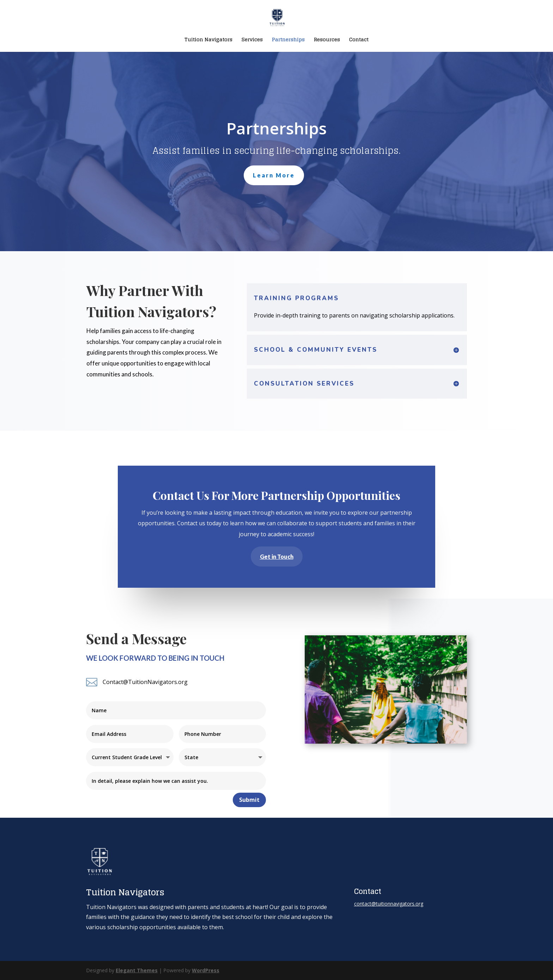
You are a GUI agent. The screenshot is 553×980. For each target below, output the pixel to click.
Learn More (274, 175)
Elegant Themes (137, 970)
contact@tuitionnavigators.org (389, 904)
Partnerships (288, 40)
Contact (359, 40)
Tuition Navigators (208, 40)
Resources (327, 40)
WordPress (206, 970)
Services (252, 40)
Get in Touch (276, 556)
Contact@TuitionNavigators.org (145, 682)
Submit (249, 800)
